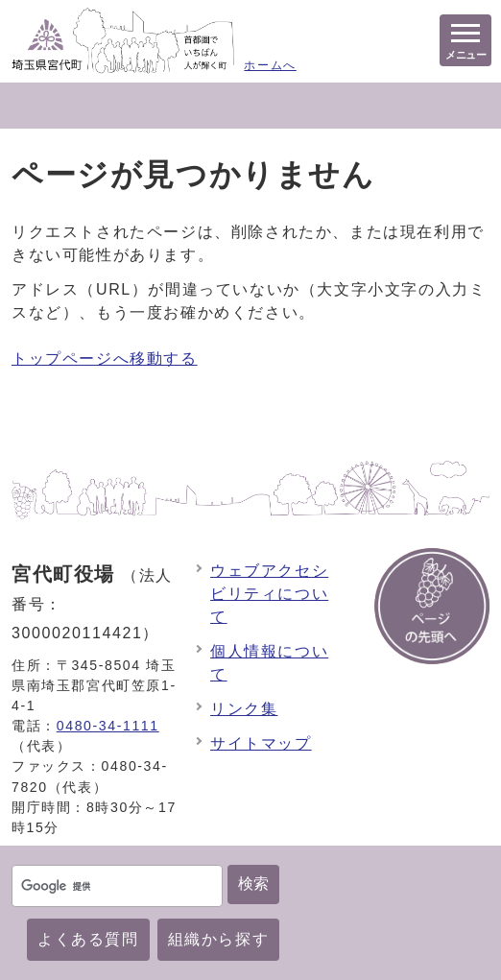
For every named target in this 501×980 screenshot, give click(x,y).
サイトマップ (261, 743)
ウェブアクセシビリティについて (269, 594)
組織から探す (219, 939)
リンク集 (244, 709)
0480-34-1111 (108, 726)
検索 (253, 884)
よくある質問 (88, 939)
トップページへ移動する (105, 359)
